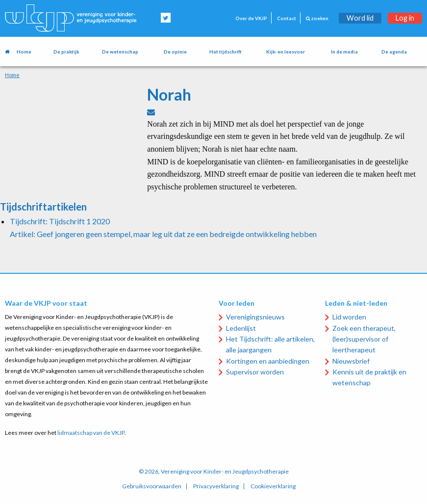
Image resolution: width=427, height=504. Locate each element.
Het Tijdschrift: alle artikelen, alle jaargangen (270, 344)
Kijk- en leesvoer (286, 52)
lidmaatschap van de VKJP (91, 433)
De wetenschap (120, 52)
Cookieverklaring (273, 486)
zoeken (317, 18)
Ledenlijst (241, 328)
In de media (344, 52)
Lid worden (349, 317)
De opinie (175, 52)
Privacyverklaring (216, 486)
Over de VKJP (251, 18)
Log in (405, 18)
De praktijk (66, 52)
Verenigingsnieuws (255, 317)
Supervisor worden (255, 372)
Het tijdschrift (226, 52)
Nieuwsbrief (351, 361)
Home (24, 52)
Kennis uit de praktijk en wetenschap (369, 377)
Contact (287, 18)
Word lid (360, 18)
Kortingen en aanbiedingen (268, 361)
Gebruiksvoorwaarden (152, 486)
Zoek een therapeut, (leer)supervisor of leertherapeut (364, 339)
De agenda (394, 52)
